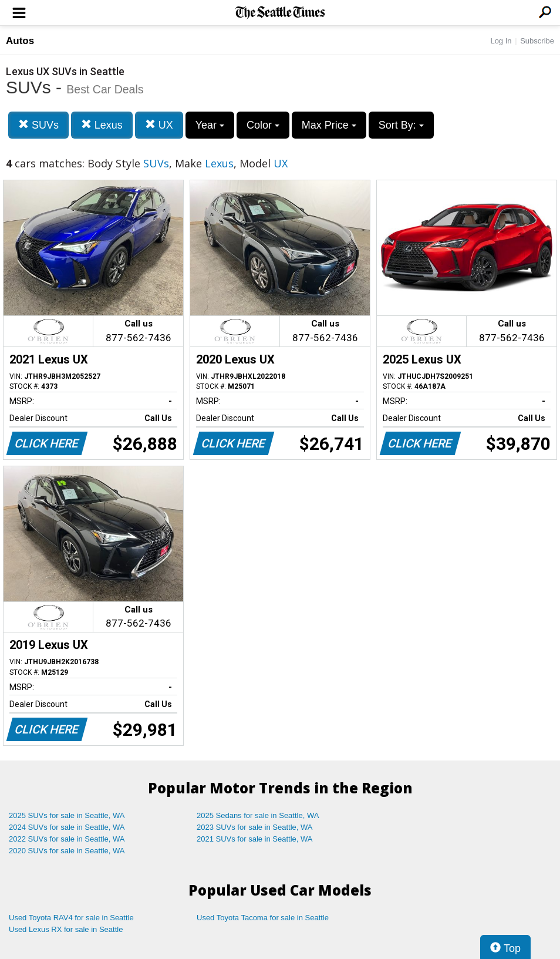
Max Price (329, 125)
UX (159, 125)
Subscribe (537, 41)
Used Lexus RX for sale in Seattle (66, 929)
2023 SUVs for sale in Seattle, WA (255, 827)
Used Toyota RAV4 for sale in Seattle (71, 918)
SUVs (38, 125)
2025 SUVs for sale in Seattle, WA (67, 815)
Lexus (102, 125)
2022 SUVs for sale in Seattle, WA (67, 839)
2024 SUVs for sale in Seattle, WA (67, 827)
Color (263, 125)
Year (210, 125)
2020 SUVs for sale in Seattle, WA (67, 851)
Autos (20, 41)
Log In (501, 41)
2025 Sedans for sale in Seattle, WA (258, 815)
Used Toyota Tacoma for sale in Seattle (263, 918)
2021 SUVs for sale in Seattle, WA (255, 839)
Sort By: (401, 125)
